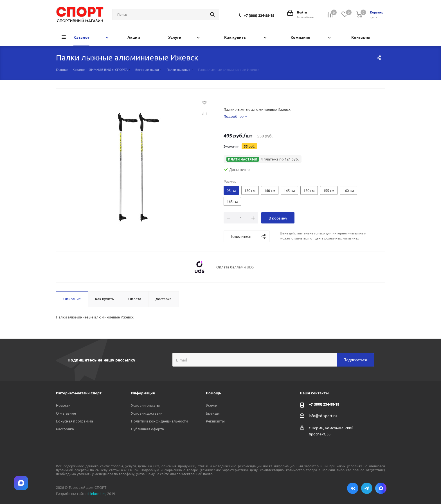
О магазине (66, 413)
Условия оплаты (145, 405)
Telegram (367, 488)
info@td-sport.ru (323, 415)
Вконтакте (353, 488)
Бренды (213, 413)
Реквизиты (215, 421)
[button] (263, 159)
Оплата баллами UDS (235, 267)
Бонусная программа (75, 421)
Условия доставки (147, 413)
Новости (63, 405)
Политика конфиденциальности (159, 421)
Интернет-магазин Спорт (79, 393)
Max (381, 488)
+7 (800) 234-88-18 (259, 15)
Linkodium (97, 493)
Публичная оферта (148, 429)
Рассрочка (65, 429)
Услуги (212, 405)
